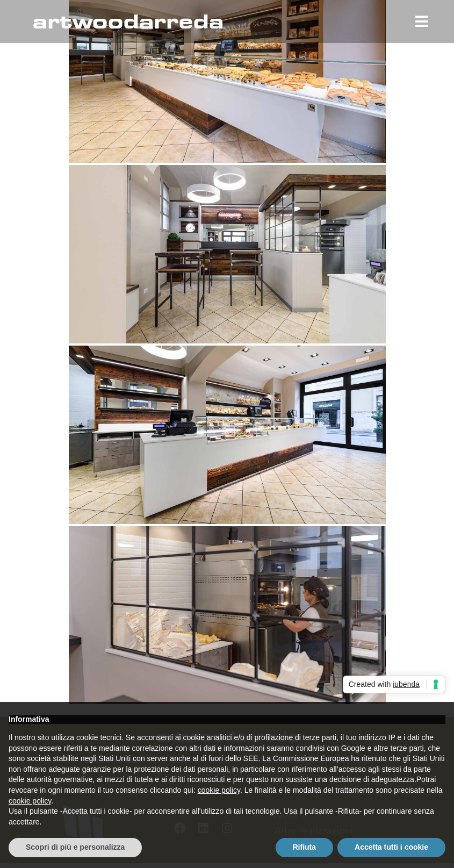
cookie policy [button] (219, 790)
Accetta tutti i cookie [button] (391, 847)
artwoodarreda (128, 20)
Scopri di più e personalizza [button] (75, 847)
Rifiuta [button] (305, 847)
